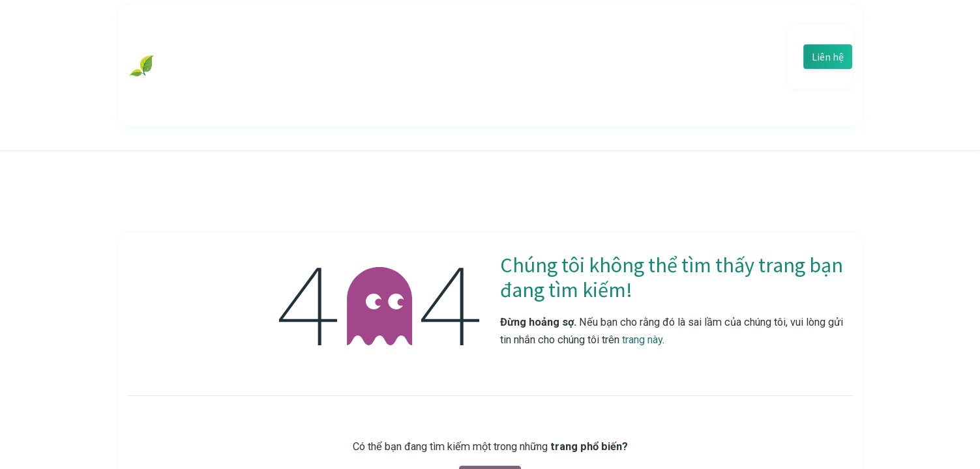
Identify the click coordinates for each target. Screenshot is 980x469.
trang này (642, 340)
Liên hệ (828, 57)
